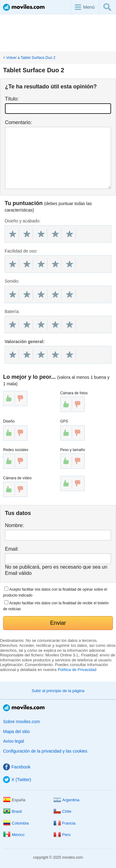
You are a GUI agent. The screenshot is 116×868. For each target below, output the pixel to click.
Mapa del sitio (16, 732)
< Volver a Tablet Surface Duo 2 (29, 58)
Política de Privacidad (77, 670)
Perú (62, 835)
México (14, 835)
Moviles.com (24, 7)
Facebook (17, 767)
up (9, 398)
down (20, 398)
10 (70, 234)
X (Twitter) (17, 780)
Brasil (13, 811)
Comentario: (18, 122)
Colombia (16, 823)
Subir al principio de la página (58, 691)
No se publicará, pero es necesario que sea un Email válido (56, 570)
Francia (64, 823)
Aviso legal (13, 741)
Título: (12, 99)
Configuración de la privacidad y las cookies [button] (45, 751)
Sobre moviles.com (21, 722)
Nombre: (14, 525)
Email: (12, 549)
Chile (62, 811)
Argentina (67, 800)
